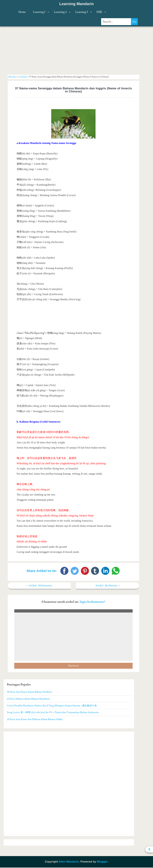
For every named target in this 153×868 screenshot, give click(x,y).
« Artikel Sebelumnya (39, 586)
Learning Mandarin (76, 4)
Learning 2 (60, 12)
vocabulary (22, 77)
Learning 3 (82, 12)
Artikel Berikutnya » (108, 586)
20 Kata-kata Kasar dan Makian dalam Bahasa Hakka (35, 720)
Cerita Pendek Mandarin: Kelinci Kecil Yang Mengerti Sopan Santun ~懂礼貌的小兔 (52, 706)
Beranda (12, 77)
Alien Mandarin (69, 862)
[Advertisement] (73, 50)
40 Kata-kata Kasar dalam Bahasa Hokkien (29, 692)
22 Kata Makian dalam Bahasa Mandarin (28, 699)
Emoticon (73, 666)
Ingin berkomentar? (92, 602)
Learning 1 (39, 12)
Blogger (102, 862)
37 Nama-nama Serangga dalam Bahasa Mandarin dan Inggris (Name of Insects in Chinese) (73, 90)
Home (22, 12)
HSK (99, 12)
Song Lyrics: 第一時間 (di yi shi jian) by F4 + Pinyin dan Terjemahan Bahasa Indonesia (53, 713)
